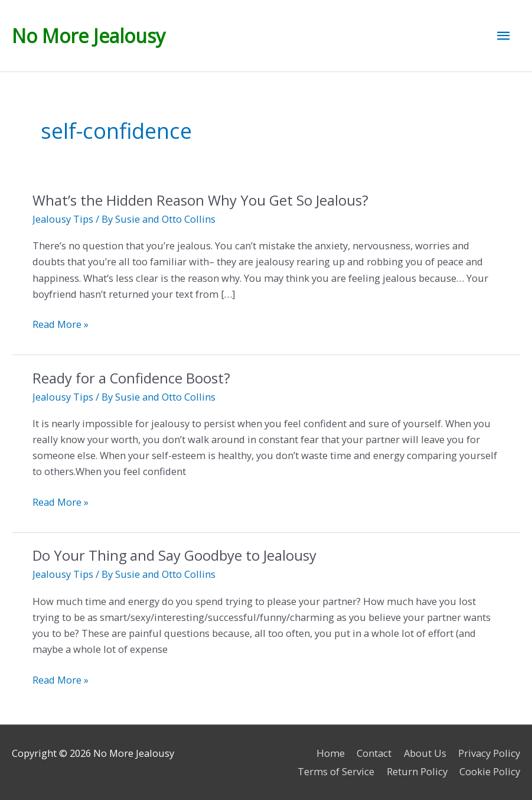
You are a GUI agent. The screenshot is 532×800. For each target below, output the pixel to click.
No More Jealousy (89, 36)
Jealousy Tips (63, 219)
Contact (374, 753)
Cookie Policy (490, 771)
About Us (425, 753)
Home (331, 753)
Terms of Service (336, 771)
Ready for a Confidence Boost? (131, 378)
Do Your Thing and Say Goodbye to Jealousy (174, 555)
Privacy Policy (489, 753)
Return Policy (417, 771)
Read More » (61, 324)
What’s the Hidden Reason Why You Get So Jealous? (202, 200)
